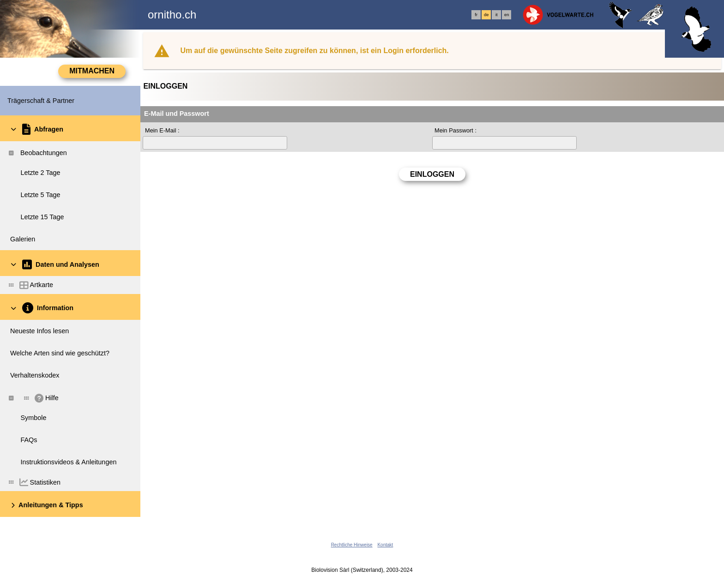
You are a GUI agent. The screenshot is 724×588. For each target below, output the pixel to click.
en (507, 15)
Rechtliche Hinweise (352, 545)
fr (476, 15)
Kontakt (385, 545)
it (497, 15)
